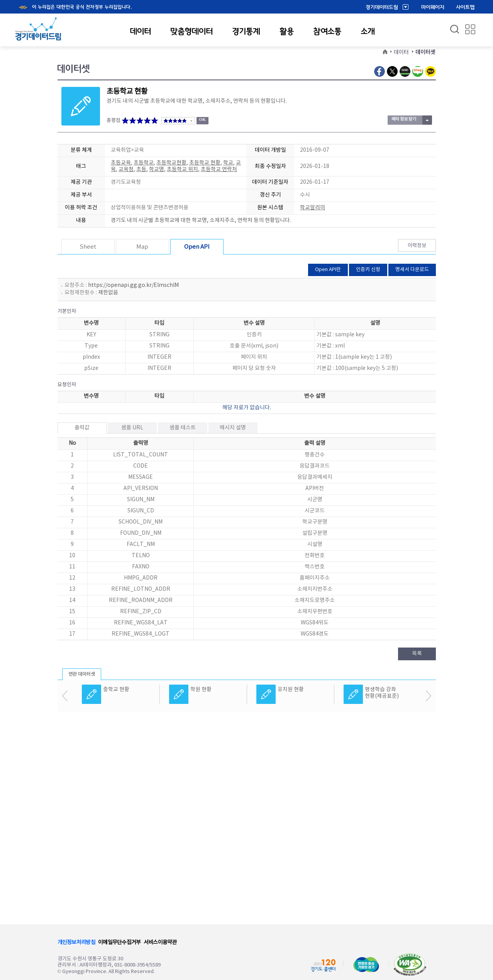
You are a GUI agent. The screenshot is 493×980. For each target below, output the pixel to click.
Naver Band (405, 71)
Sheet (88, 247)
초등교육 (121, 163)
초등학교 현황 (205, 163)
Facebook (379, 71)
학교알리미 (313, 208)
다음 (428, 696)
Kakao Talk (430, 71)
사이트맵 (465, 7)
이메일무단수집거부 (119, 943)
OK (202, 119)
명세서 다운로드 (412, 270)
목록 (417, 654)
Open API (197, 247)
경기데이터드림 (382, 7)
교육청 (126, 170)
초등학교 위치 (182, 170)
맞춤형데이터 (191, 31)
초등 (141, 170)
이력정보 (417, 246)
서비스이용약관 (160, 943)
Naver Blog (418, 71)
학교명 (157, 170)
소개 (368, 31)
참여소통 (327, 31)
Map (142, 247)
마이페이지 (433, 7)
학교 (228, 163)
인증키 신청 (368, 270)
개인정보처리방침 (76, 943)
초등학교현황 (171, 163)
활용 (287, 31)
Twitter (392, 71)
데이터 (140, 31)
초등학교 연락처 (219, 170)
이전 (65, 696)
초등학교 (144, 163)
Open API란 (328, 270)
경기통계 (246, 31)
